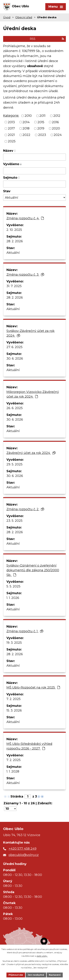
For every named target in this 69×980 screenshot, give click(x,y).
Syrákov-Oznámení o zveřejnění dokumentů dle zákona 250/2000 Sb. (33, 570)
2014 (26, 122)
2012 (57, 116)
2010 (28, 116)
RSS (47, 39)
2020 (56, 128)
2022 (26, 135)
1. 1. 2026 (13, 598)
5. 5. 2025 (13, 586)
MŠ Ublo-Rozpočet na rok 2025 (33, 688)
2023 (42, 135)
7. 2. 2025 (14, 699)
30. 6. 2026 (15, 359)
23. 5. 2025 (14, 521)
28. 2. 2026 (15, 241)
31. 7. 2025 (14, 286)
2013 (11, 122)
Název (8, 151)
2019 (41, 128)
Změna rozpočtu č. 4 (25, 218)
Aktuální (13, 253)
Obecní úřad (24, 17)
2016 (55, 122)
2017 (11, 128)
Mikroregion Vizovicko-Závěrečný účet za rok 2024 (33, 394)
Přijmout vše (16, 975)
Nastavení (55, 975)
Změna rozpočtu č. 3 (25, 275)
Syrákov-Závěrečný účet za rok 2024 (30, 333)
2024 (58, 135)
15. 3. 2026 (14, 710)
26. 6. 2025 (15, 408)
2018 (26, 128)
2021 (11, 135)
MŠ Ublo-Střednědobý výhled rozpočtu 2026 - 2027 (29, 746)
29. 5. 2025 (14, 464)
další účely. (42, 956)
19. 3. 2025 (14, 643)
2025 (12, 141)
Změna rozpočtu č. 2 (25, 509)
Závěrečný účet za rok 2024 (31, 453)
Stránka (17, 796)
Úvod (7, 17)
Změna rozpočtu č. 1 (25, 631)
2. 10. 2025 (14, 230)
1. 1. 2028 (13, 771)
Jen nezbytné (36, 975)
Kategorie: (11, 116)
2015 (41, 122)
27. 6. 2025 (14, 347)
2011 (42, 116)
